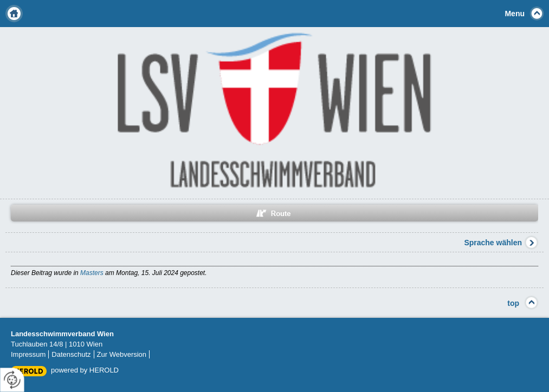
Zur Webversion (122, 354)
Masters (92, 273)
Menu (515, 14)
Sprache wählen (493, 243)
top (513, 303)
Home (14, 14)
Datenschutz (71, 354)
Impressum (28, 354)
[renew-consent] (12, 380)
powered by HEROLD (85, 370)
